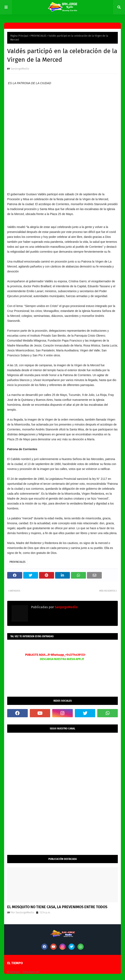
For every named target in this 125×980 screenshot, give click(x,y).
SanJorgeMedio (20, 69)
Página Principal (19, 36)
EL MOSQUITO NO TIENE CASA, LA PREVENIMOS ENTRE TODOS (57, 907)
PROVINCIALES (38, 36)
